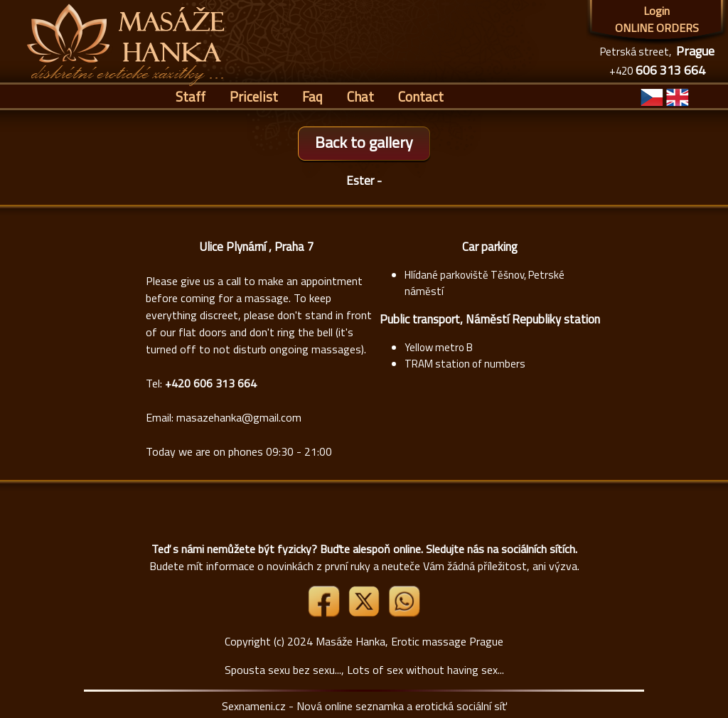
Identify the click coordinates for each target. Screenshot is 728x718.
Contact (421, 96)
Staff (191, 96)
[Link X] (365, 613)
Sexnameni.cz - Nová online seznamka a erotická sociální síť (364, 706)
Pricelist (254, 96)
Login (657, 11)
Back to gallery (364, 142)
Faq (312, 96)
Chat (360, 96)
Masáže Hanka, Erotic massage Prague (409, 641)
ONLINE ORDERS (657, 28)
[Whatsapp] (404, 613)
